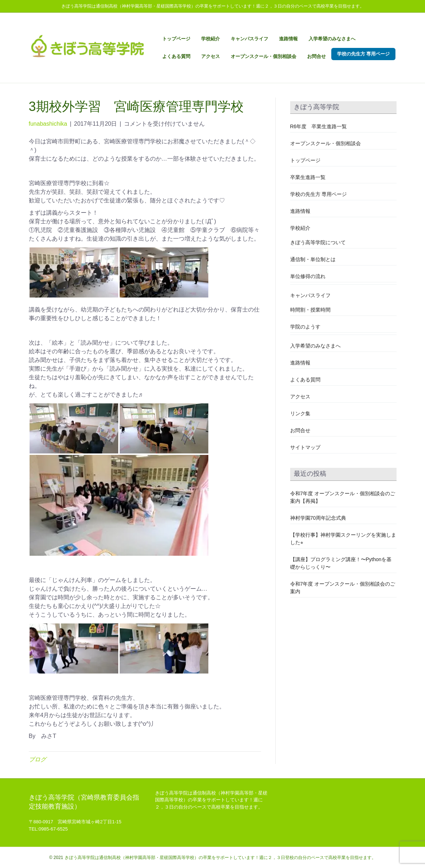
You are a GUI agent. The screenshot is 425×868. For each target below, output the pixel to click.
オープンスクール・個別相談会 (264, 56)
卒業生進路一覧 (308, 177)
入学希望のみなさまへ (332, 39)
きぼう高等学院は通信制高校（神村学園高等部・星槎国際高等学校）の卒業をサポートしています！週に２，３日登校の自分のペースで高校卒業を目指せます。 (220, 858)
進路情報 (288, 39)
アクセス (211, 56)
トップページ (176, 39)
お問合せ (316, 56)
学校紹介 (211, 39)
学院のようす (305, 327)
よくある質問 (176, 56)
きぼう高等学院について (318, 242)
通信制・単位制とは (313, 259)
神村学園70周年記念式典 (318, 518)
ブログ (37, 759)
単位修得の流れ (308, 276)
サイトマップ (305, 447)
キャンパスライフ (249, 39)
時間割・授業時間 (310, 310)
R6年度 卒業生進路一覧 (319, 126)
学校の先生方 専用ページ (364, 54)
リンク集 (300, 413)
